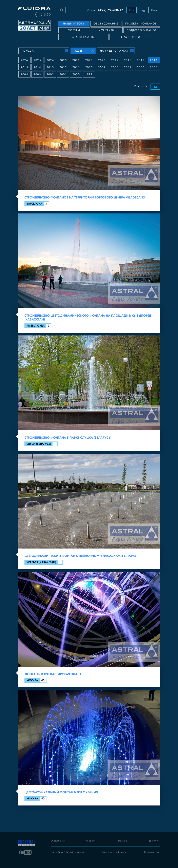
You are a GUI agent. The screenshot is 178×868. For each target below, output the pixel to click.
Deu (154, 10)
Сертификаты (152, 852)
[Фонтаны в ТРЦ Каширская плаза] (89, 630)
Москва (105, 10)
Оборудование (106, 24)
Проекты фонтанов (141, 24)
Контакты (107, 30)
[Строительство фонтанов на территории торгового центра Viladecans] (89, 153)
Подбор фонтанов (142, 30)
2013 (50, 67)
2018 (128, 60)
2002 (50, 74)
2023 (63, 60)
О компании (58, 841)
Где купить (154, 841)
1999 (89, 74)
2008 (115, 67)
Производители (134, 37)
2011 (76, 67)
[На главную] (27, 843)
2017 (141, 60)
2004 (24, 74)
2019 (115, 60)
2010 (89, 67)
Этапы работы (83, 37)
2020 (102, 60)
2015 (24, 67)
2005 (154, 67)
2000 (76, 74)
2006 (141, 67)
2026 (24, 60)
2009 (102, 67)
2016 (154, 60)
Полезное (122, 841)
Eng (143, 10)
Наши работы (74, 24)
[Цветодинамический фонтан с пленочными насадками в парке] (89, 511)
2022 (76, 60)
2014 (37, 67)
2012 (63, 67)
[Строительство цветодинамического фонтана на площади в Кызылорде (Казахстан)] (89, 273)
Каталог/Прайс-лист (114, 852)
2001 (63, 74)
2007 (128, 67)
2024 (50, 60)
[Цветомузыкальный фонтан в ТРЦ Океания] (89, 748)
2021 (89, 60)
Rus (132, 10)
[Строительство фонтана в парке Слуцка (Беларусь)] (89, 393)
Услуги (74, 30)
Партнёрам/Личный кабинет (67, 852)
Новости (90, 841)
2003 (37, 74)
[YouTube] (25, 852)
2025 (37, 60)
